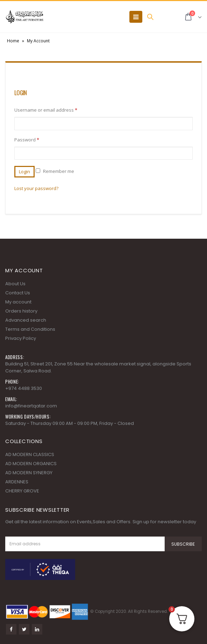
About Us (15, 284)
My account (18, 302)
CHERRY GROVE (22, 491)
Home (13, 41)
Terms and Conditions (30, 329)
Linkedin (37, 629)
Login (24, 171)
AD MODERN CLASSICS (30, 454)
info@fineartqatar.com (31, 406)
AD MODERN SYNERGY (29, 473)
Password (27, 140)
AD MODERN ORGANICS (31, 464)
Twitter (24, 629)
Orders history (21, 311)
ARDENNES (17, 482)
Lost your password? (36, 188)
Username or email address (46, 110)
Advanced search (26, 320)
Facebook (11, 629)
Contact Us (18, 293)
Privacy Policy (21, 338)
